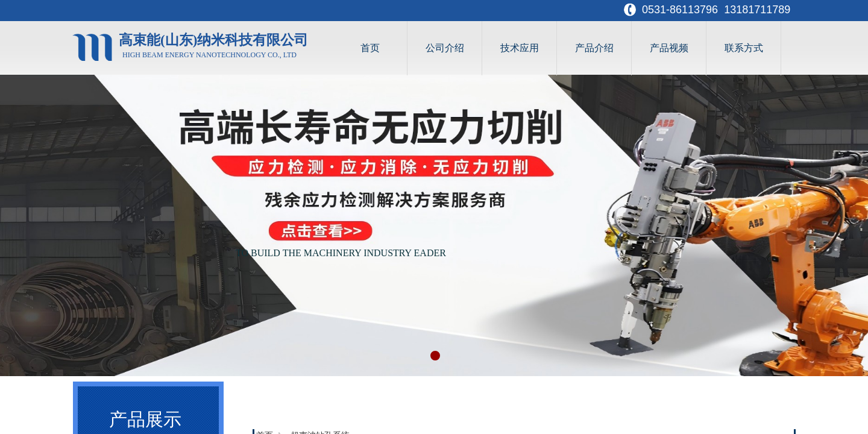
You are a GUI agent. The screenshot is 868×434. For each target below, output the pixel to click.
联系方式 (744, 48)
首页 (370, 48)
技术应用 (520, 48)
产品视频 (669, 48)
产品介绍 (594, 48)
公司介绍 (445, 48)
